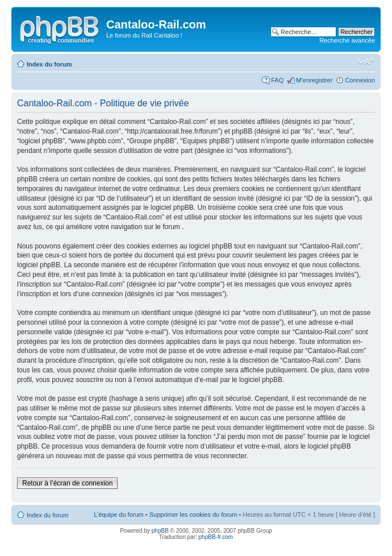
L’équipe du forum (118, 514)
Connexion (360, 80)
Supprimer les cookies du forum (193, 514)
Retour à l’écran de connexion (67, 483)
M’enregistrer (314, 80)
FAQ (277, 80)
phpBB (160, 531)
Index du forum (49, 64)
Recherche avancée (347, 40)
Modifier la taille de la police (367, 62)
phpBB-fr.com (216, 537)
